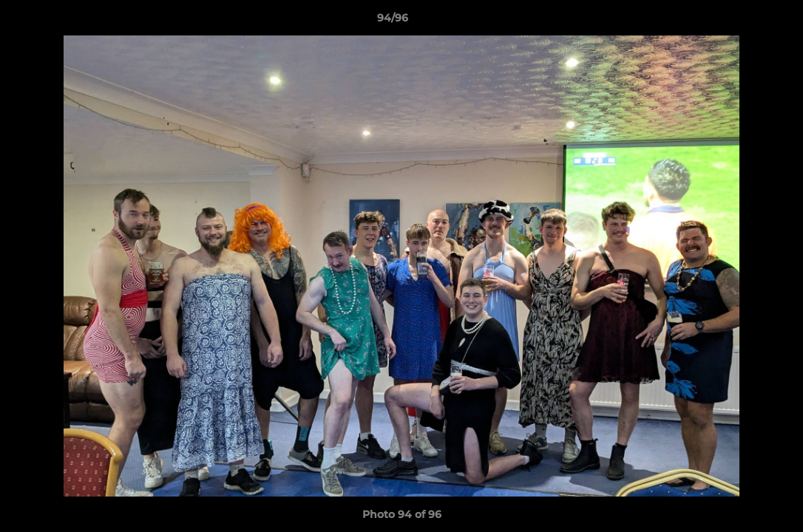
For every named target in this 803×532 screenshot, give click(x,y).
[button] (741, 21)
